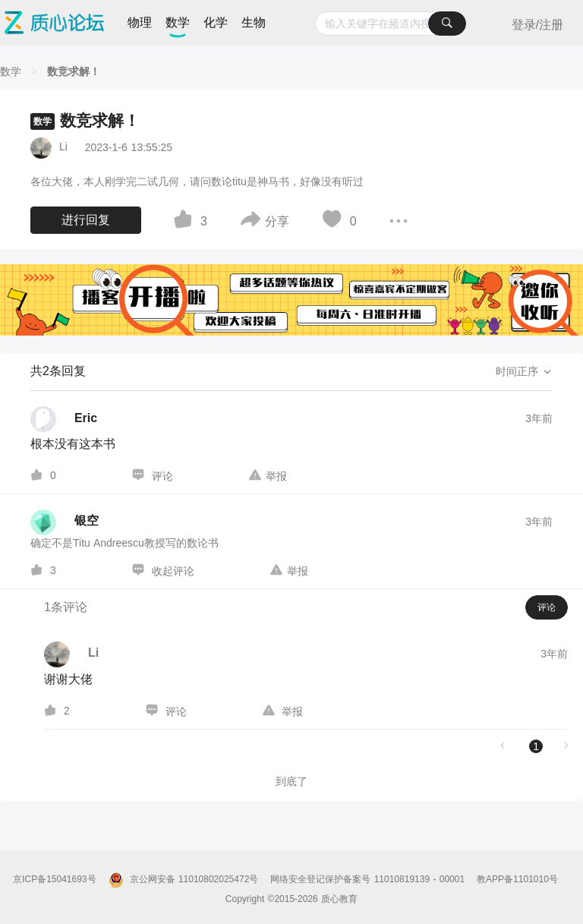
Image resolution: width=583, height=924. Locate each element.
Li (63, 147)
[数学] (11, 71)
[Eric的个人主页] (64, 419)
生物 (254, 22)
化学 (216, 22)
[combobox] (391, 24)
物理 (140, 22)
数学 (178, 22)
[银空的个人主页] (65, 522)
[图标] (185, 222)
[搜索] (447, 24)
